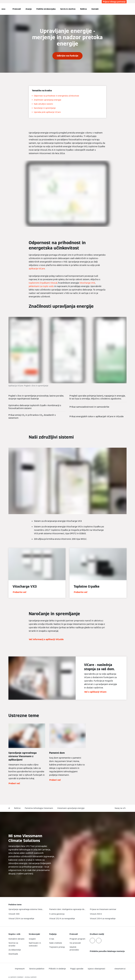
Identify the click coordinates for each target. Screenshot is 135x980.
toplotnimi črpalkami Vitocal (43, 283)
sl (9, 808)
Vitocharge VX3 (87, 283)
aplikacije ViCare (37, 269)
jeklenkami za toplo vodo (41, 286)
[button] (121, 808)
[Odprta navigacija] (3, 9)
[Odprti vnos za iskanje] (125, 9)
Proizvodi (17, 9)
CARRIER (33, 977)
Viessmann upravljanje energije (71, 808)
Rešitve (83, 9)
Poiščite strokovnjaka (46, 9)
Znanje (29, 9)
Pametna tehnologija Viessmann (39, 808)
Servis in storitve (68, 9)
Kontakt (95, 9)
